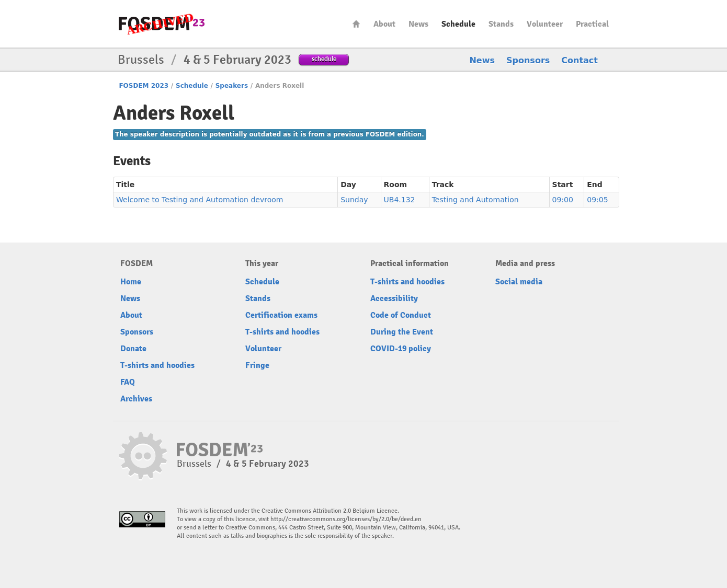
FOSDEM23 (162, 24)
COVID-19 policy (401, 349)
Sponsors (528, 60)
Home (356, 24)
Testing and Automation (475, 200)
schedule (324, 59)
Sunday (354, 200)
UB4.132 (400, 200)
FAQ (128, 382)
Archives (136, 399)
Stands (501, 24)
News (418, 24)
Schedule (458, 24)
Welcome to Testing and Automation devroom (200, 200)
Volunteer (545, 24)
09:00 (563, 200)
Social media (519, 282)
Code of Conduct (401, 315)
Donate (133, 349)
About (384, 24)
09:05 (597, 200)
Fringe (257, 365)
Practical (592, 24)
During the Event (402, 332)
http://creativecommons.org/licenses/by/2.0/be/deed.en (346, 519)
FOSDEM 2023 (144, 86)
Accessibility (394, 298)
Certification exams (281, 315)
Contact (580, 60)
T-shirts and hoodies (157, 365)
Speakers (232, 86)
